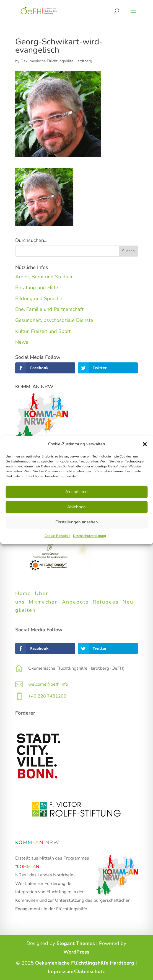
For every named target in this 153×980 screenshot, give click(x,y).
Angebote (75, 602)
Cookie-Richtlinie (57, 536)
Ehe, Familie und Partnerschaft (49, 309)
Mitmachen (43, 602)
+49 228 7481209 (47, 696)
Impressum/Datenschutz (76, 971)
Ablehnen (76, 507)
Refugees (106, 602)
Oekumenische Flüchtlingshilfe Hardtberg (56, 61)
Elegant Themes (76, 943)
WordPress (76, 952)
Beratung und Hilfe (37, 287)
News (22, 342)
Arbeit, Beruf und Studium (44, 277)
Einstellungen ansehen (77, 522)
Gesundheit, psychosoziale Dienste (54, 320)
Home (23, 593)
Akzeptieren (76, 492)
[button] (145, 444)
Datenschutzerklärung (90, 536)
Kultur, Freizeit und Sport (43, 331)
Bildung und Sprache (39, 298)
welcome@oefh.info (48, 684)
